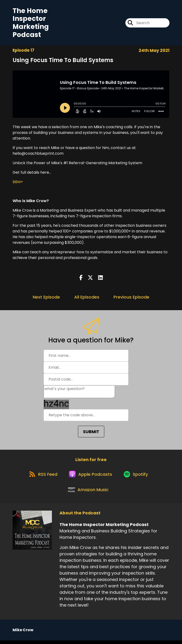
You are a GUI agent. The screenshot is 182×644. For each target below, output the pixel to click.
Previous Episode (131, 297)
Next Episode (46, 297)
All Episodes (87, 297)
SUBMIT (91, 432)
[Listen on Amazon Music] (89, 493)
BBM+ (18, 182)
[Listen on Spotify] (137, 476)
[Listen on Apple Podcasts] (91, 476)
